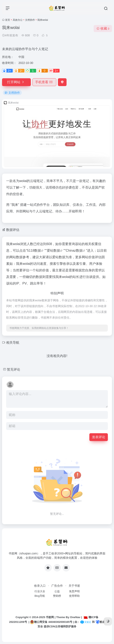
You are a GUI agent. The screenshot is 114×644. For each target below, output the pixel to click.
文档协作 (30, 20)
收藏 (103, 28)
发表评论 (99, 437)
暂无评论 (14, 369)
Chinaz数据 (74, 251)
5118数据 (34, 251)
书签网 (50, 617)
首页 (8, 20)
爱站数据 (53, 251)
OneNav (75, 617)
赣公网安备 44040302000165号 (51, 622)
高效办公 (18, 20)
